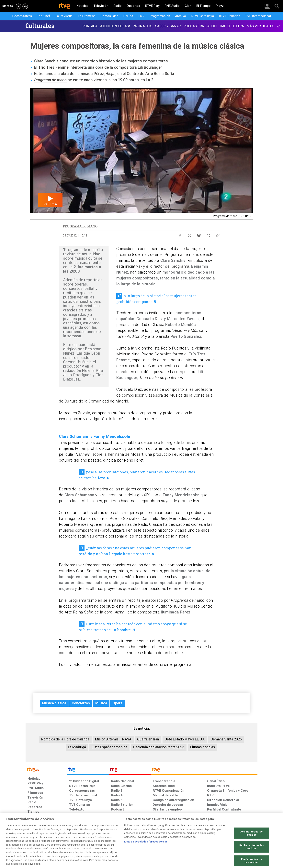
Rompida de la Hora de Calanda (65, 739)
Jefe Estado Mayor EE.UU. (185, 739)
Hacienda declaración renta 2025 (159, 747)
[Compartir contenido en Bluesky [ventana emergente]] (199, 235)
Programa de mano (50, 80)
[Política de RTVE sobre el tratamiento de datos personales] (63, 838)
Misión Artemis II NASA (113, 739)
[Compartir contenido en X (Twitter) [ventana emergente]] (189, 235)
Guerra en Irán (148, 739)
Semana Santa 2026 (226, 739)
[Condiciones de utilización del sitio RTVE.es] (34, 838)
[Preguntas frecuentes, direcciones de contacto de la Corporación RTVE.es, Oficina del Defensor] (209, 838)
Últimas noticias (203, 747)
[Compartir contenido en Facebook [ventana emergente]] (180, 235)
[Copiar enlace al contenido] (218, 235)
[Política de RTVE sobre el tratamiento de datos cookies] (99, 838)
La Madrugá (77, 747)
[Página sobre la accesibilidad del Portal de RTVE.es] (165, 838)
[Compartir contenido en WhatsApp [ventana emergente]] (208, 235)
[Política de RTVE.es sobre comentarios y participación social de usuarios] (240, 838)
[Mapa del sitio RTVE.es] (188, 838)
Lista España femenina (109, 747)
